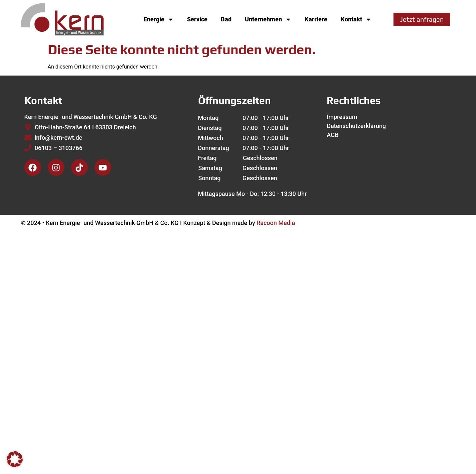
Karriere (316, 19)
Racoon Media (276, 223)
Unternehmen (268, 19)
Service (197, 19)
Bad (226, 19)
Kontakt (356, 19)
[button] (15, 459)
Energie (159, 19)
